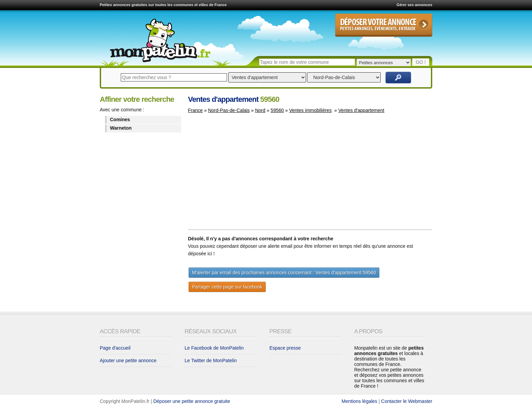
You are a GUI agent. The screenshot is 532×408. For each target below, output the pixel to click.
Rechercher (398, 78)
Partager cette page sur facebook (227, 287)
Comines (120, 119)
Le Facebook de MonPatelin (214, 348)
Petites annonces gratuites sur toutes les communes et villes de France (163, 5)
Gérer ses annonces (414, 5)
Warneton (121, 128)
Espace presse (285, 348)
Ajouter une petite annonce (128, 360)
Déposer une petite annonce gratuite (192, 401)
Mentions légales (359, 401)
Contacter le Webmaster (407, 401)
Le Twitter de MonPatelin (211, 360)
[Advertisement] (245, 174)
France (195, 110)
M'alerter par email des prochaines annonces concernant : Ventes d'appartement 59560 (284, 273)
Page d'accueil (115, 348)
